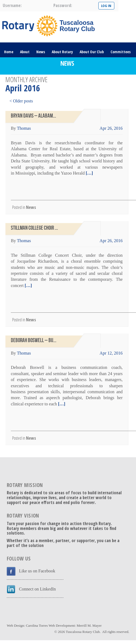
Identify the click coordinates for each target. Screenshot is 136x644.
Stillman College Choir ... (34, 228)
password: (63, 5)
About (25, 52)
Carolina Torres (37, 625)
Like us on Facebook (37, 571)
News (41, 52)
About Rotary (62, 52)
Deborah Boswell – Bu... (34, 340)
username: (12, 5)
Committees (121, 52)
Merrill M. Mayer (89, 625)
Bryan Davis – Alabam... (33, 116)
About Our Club (92, 52)
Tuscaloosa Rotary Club (83, 632)
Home (9, 52)
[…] (89, 173)
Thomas (24, 128)
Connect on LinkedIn (37, 589)
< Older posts (21, 101)
